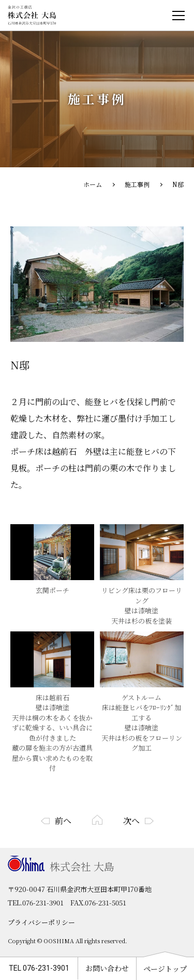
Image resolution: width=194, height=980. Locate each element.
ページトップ (165, 969)
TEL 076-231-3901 (39, 968)
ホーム (93, 184)
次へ (131, 821)
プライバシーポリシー (41, 922)
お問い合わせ (107, 968)
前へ (63, 821)
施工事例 (137, 184)
